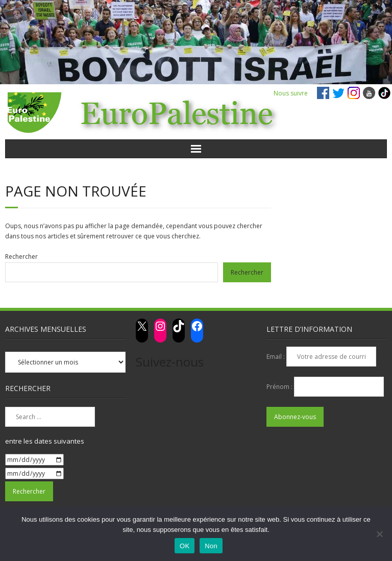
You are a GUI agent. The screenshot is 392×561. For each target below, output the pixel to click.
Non (211, 546)
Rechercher (21, 257)
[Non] (379, 534)
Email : (276, 357)
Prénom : (280, 387)
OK (185, 546)
